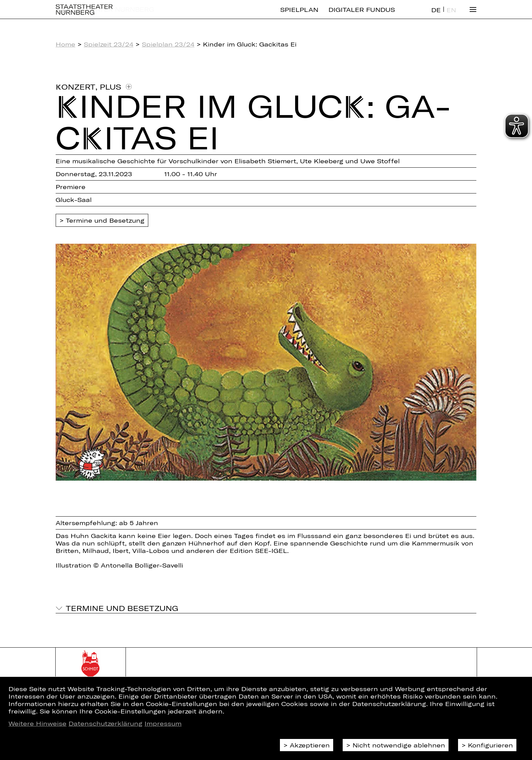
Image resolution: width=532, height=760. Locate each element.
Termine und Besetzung (105, 220)
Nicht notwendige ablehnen (399, 745)
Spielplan (299, 15)
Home (65, 44)
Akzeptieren (310, 745)
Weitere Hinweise (37, 723)
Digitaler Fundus (362, 15)
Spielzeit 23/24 (109, 44)
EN (451, 16)
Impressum (163, 723)
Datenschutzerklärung (106, 723)
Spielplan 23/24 (168, 44)
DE (436, 16)
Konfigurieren (490, 745)
